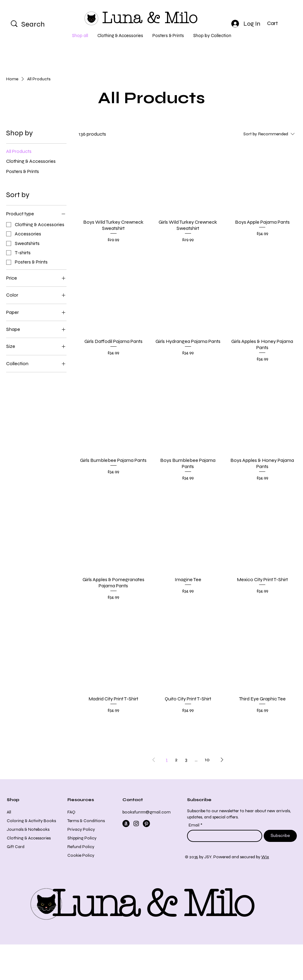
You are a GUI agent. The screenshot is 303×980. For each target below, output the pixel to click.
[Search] (41, 24)
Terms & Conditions (86, 821)
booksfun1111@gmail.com (147, 812)
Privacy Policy (81, 829)
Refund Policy (81, 847)
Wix (265, 857)
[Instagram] (136, 824)
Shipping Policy (82, 838)
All (9, 812)
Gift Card (16, 847)
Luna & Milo (150, 18)
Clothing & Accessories (29, 838)
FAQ (71, 812)
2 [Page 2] (176, 760)
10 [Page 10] (207, 760)
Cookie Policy (81, 855)
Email (194, 825)
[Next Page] (222, 760)
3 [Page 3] (186, 760)
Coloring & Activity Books (31, 821)
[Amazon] (126, 824)
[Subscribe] (280, 836)
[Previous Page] (154, 760)
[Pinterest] (146, 824)
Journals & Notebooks (28, 829)
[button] (278, 23)
